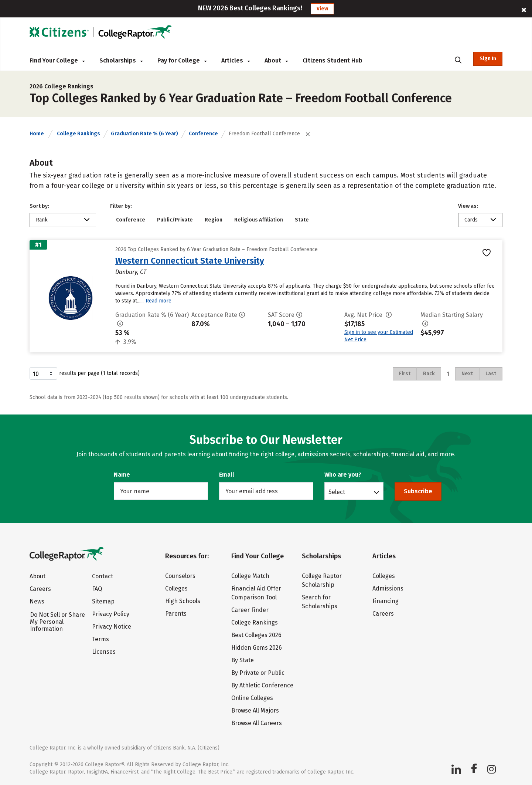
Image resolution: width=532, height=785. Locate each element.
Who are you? (343, 475)
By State (243, 660)
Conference (203, 134)
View (322, 9)
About (276, 60)
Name (122, 475)
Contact (103, 576)
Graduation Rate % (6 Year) (144, 134)
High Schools (183, 601)
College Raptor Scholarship (322, 580)
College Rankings (79, 134)
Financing (386, 601)
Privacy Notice (112, 627)
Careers (40, 589)
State (302, 220)
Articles (236, 60)
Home (37, 134)
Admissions (388, 588)
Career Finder (250, 610)
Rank (42, 220)
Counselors (180, 576)
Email (227, 475)
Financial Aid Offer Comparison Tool (256, 593)
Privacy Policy (111, 614)
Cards (471, 220)
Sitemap (103, 601)
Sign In (488, 59)
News (37, 601)
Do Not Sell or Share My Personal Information (57, 622)
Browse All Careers (257, 723)
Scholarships (121, 60)
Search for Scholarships (320, 602)
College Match (250, 576)
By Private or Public (258, 673)
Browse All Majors (255, 710)
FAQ (97, 589)
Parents (176, 614)
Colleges (176, 588)
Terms (100, 639)
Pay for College (182, 60)
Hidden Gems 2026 (257, 648)
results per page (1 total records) (85, 373)
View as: (468, 206)
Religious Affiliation (259, 220)
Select (337, 492)
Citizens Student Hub (332, 60)
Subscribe (418, 491)
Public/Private (175, 220)
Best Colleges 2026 (256, 635)
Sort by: (39, 206)
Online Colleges (252, 698)
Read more (158, 301)
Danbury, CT (131, 272)
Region (214, 220)
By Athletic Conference (262, 685)
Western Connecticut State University (190, 261)
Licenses (104, 652)
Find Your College (57, 60)
